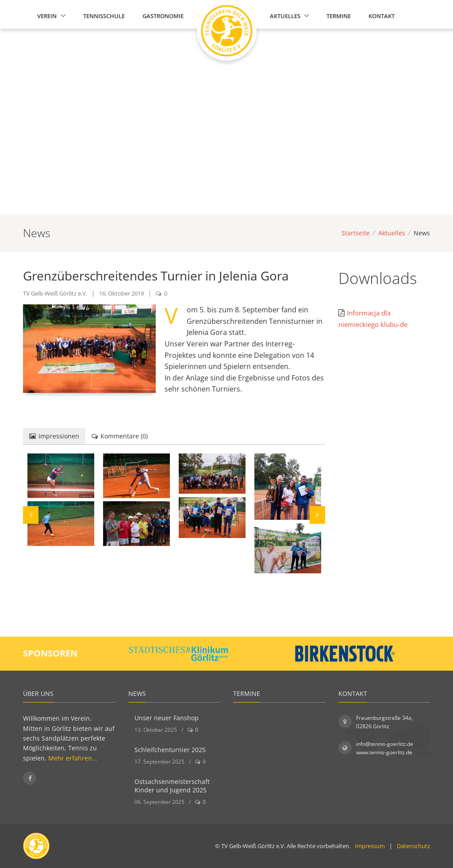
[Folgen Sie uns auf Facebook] (30, 778)
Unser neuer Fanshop (167, 718)
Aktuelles (285, 16)
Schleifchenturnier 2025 (170, 750)
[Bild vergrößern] (61, 476)
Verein (47, 16)
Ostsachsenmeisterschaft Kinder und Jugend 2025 (172, 786)
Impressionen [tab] (54, 436)
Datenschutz (413, 846)
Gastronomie (163, 16)
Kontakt (382, 16)
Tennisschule (104, 16)
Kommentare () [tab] (120, 436)
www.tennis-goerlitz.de (384, 752)
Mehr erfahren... (73, 758)
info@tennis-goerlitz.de (385, 744)
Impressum (370, 846)
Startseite (356, 233)
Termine (339, 16)
